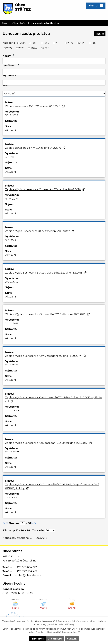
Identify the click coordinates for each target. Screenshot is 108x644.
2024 (34, 48)
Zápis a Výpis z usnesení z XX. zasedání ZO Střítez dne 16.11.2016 (48, 314)
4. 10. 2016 (11, 199)
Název (7, 56)
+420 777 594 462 (26, 571)
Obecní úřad (19, 23)
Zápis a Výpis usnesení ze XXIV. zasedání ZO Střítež (40, 231)
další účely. (69, 625)
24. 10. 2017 (12, 411)
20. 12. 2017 (12, 452)
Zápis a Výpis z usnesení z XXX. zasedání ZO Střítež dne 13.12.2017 (49, 443)
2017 (46, 43)
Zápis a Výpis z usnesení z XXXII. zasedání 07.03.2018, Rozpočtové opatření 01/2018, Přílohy (52, 486)
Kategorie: (9, 43)
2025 (46, 48)
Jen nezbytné (55, 639)
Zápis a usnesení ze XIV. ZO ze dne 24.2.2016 (35, 148)
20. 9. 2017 (12, 365)
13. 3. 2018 (11, 498)
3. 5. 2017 (11, 240)
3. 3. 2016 (11, 157)
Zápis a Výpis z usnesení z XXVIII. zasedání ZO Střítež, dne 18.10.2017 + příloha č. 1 (54, 399)
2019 (70, 43)
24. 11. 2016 (12, 324)
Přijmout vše (37, 639)
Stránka (14, 523)
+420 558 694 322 (26, 567)
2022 (9, 48)
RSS (100, 34)
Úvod (5, 23)
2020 (82, 43)
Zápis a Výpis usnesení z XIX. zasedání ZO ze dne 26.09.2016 (45, 189)
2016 (34, 43)
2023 (21, 48)
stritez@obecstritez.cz (29, 575)
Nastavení (72, 639)
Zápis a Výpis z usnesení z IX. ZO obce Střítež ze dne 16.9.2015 (46, 273)
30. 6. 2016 (12, 115)
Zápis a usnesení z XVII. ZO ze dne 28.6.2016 (35, 106)
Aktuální (11, 130)
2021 (94, 43)
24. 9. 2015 (12, 282)
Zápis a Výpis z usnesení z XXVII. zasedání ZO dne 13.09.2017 (45, 356)
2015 (23, 43)
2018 (58, 43)
